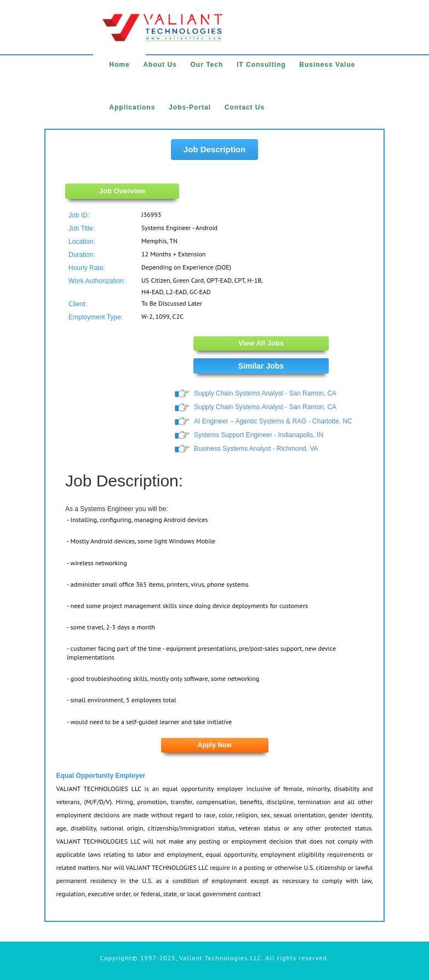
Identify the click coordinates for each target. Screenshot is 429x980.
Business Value (327, 65)
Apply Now (215, 745)
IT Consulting (261, 65)
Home (119, 65)
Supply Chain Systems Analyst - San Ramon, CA (265, 393)
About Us (160, 65)
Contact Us (245, 107)
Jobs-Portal (190, 107)
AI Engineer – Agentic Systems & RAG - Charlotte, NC (273, 421)
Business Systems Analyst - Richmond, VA (256, 449)
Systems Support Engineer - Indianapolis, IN (259, 435)
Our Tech (207, 65)
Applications (132, 107)
